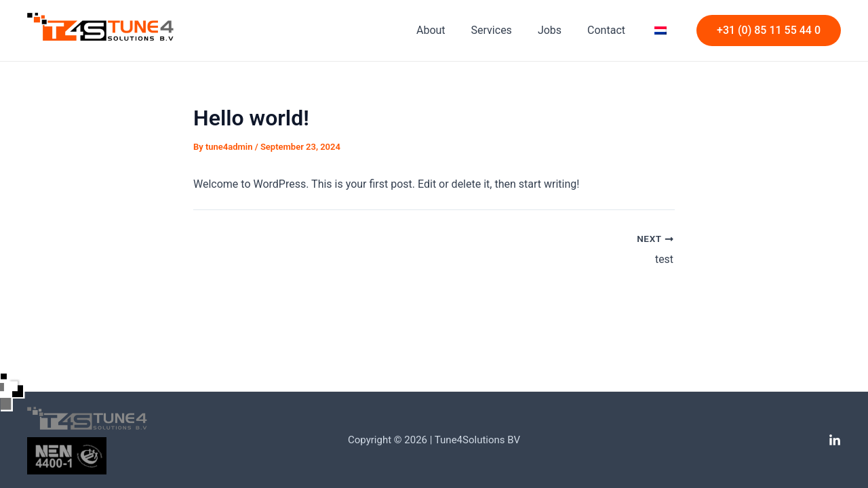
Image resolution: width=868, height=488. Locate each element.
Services (506, 30)
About (449, 30)
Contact (612, 30)
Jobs (560, 30)
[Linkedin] (835, 441)
